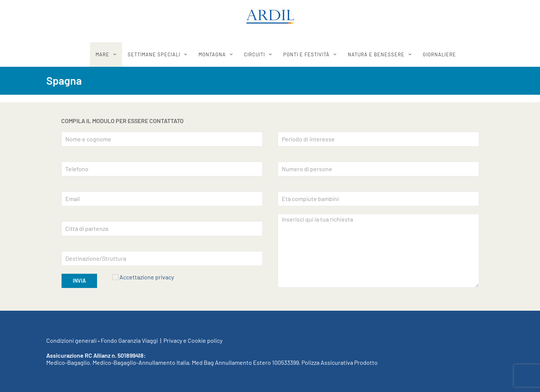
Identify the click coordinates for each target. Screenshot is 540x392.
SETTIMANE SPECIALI (154, 54)
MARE (102, 54)
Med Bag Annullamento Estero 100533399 (245, 362)
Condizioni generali (71, 340)
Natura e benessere (376, 54)
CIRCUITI (255, 54)
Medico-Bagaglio (68, 362)
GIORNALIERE (439, 54)
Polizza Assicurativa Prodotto (340, 362)
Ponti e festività (306, 54)
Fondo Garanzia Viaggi (129, 340)
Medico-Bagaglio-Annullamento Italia (141, 362)
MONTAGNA (212, 54)
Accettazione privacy (147, 277)
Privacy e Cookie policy (193, 340)
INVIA (79, 281)
